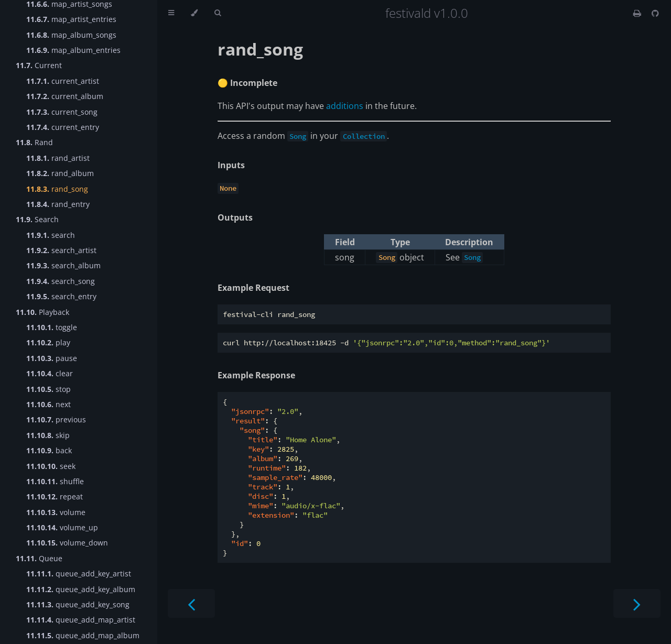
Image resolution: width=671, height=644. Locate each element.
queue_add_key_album (81, 589)
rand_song (57, 189)
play (48, 342)
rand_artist (58, 158)
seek (51, 466)
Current (39, 65)
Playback (42, 312)
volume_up (62, 527)
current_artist (63, 81)
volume (56, 512)
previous (56, 419)
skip (48, 435)
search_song (61, 281)
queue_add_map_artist (81, 620)
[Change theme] (194, 13)
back (49, 450)
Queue (39, 558)
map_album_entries (73, 50)
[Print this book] (638, 13)
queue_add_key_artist (79, 574)
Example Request (253, 288)
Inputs (231, 165)
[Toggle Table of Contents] (171, 13)
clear (50, 373)
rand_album (60, 173)
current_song (62, 112)
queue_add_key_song (78, 604)
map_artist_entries (71, 19)
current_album (65, 96)
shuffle (55, 481)
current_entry (63, 127)
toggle (52, 327)
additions (345, 106)
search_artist (61, 250)
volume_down (67, 543)
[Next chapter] (637, 603)
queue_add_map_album (83, 635)
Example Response (256, 375)
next (48, 404)
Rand (34, 142)
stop (48, 389)
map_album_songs (71, 35)
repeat (55, 496)
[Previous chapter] (191, 603)
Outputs (235, 217)
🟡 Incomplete (247, 83)
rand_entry (58, 204)
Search (37, 219)
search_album (63, 265)
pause (52, 358)
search (51, 235)
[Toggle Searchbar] (218, 13)
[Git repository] (655, 13)
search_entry (61, 296)
